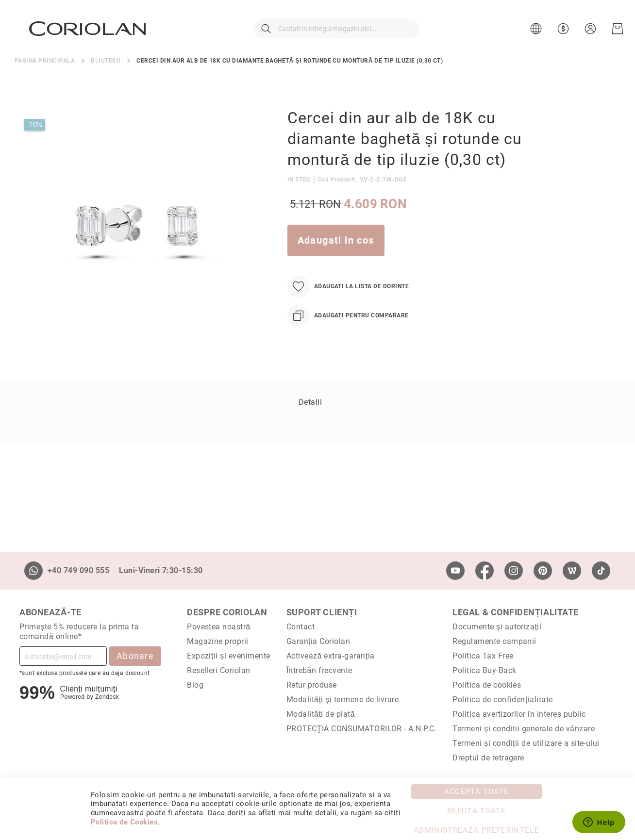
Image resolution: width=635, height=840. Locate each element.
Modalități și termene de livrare (343, 700)
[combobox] (336, 33)
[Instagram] (514, 571)
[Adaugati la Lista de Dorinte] (348, 295)
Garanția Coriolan (318, 641)
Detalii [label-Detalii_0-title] (310, 410)
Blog (195, 685)
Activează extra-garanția (331, 656)
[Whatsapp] (33, 571)
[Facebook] (485, 571)
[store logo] (88, 33)
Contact (301, 627)
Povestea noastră (219, 627)
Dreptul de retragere (488, 758)
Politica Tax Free (483, 656)
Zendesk (107, 697)
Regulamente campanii (494, 641)
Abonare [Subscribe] (135, 656)
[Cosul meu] (617, 33)
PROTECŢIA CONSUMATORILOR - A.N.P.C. (362, 729)
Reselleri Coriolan (219, 670)
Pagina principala (45, 69)
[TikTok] (601, 571)
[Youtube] (455, 571)
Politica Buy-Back (484, 670)
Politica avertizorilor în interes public (519, 714)
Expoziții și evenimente (229, 656)
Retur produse (312, 685)
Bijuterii (106, 69)
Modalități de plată (321, 714)
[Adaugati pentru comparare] (348, 324)
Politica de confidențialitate (502, 700)
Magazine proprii (218, 641)
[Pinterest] (543, 571)
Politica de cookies (487, 685)
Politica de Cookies (124, 822)
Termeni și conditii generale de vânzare (524, 729)
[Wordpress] (572, 571)
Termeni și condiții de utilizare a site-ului (526, 743)
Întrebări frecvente (319, 670)
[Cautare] (266, 33)
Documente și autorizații (497, 627)
